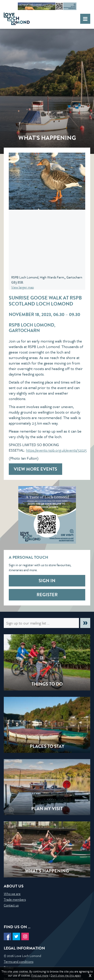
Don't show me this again (66, 975)
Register (47, 595)
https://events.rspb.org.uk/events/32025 (56, 450)
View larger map (23, 287)
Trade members (15, 899)
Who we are (12, 894)
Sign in (47, 581)
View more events (35, 469)
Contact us (11, 905)
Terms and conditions (19, 961)
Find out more (40, 975)
